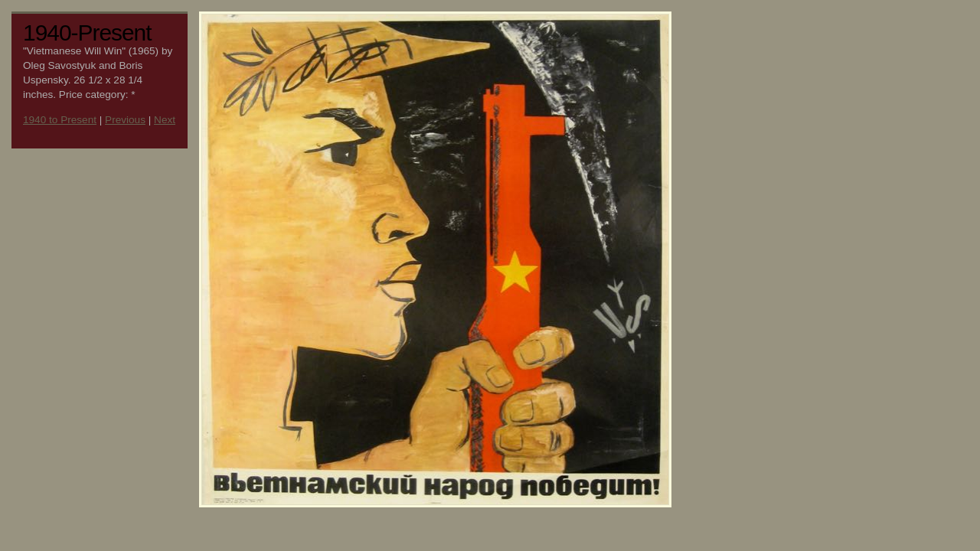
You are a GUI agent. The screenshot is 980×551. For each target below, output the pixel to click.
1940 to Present (60, 120)
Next (165, 120)
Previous (125, 120)
